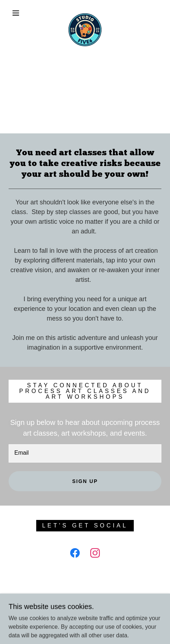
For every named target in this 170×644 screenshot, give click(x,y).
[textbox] (85, 453)
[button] (16, 13)
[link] (85, 13)
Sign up (85, 481)
